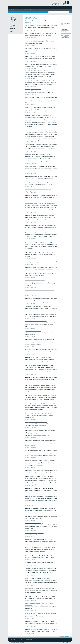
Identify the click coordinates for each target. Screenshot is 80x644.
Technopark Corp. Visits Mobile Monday (33, 396)
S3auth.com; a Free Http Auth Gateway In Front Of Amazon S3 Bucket (40, 56)
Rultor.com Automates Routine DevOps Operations (36, 25)
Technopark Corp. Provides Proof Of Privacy (34, 267)
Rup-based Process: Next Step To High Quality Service (37, 589)
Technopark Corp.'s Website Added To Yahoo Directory (36, 508)
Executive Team (14, 19)
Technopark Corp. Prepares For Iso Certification (35, 357)
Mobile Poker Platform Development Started (34, 533)
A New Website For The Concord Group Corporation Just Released (39, 307)
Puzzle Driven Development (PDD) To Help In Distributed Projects (39, 81)
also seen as (56, 4)
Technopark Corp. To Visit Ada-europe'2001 (34, 630)
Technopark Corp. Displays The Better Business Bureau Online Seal (39, 216)
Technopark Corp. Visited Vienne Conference (34, 621)
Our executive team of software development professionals (65, 31)
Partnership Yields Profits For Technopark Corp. (35, 280)
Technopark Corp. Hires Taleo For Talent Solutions (36, 274)
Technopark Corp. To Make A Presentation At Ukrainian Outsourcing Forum (41, 497)
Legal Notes (21, 640)
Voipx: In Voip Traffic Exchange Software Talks (35, 414)
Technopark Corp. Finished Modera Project (34, 470)
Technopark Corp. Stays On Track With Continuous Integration (38, 189)
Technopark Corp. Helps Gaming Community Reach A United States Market (41, 196)
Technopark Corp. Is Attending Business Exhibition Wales (37, 597)
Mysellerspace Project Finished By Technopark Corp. (36, 321)
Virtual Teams (14, 24)
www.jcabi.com (39, 42)
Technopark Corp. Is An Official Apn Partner (34, 48)
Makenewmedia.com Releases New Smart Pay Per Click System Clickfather (41, 450)
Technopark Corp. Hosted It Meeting (33, 315)
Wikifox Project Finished (30, 349)
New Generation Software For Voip (32, 517)
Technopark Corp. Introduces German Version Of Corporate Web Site (40, 339)
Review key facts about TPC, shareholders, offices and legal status (65, 19)
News (19, 10)
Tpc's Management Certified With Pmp (33, 331)
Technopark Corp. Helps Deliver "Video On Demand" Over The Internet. (40, 253)
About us (13, 10)
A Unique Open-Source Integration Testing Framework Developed (39, 97)
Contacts (40, 10)
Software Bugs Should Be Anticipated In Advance (35, 145)
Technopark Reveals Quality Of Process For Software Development (39, 176)
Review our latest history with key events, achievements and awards (66, 25)
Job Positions (13, 22)
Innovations (33, 10)
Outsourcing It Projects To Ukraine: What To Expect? (36, 460)
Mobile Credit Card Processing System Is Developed (36, 548)
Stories (11, 31)
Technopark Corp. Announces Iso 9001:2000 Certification (37, 261)
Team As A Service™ (29, 65)
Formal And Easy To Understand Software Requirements (37, 107)
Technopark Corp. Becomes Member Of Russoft (35, 386)
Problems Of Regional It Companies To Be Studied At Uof (37, 477)
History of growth (14, 21)
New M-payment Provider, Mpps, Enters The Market (36, 556)
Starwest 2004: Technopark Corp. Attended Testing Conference (38, 569)
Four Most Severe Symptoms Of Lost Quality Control (36, 166)
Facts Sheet (13, 20)
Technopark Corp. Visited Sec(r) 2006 (33, 430)
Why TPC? (13, 25)
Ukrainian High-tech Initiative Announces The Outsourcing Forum (39, 539)
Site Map (13, 640)
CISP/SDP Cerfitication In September (33, 523)
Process (26, 10)
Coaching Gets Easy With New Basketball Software (36, 422)
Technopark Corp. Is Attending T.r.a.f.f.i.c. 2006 (35, 488)
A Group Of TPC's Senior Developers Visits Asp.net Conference (38, 613)
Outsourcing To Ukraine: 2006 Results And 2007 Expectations (38, 404)
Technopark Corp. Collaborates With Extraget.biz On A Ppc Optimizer (40, 290)
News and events (33, 14)
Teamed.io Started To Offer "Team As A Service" (35, 34)
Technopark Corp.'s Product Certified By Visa (34, 440)
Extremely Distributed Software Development (34, 71)
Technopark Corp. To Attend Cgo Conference (34, 298)
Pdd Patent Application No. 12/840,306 (33, 89)
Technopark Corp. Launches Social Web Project (35, 377)
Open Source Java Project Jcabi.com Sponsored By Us (37, 40)
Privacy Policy (29, 640)
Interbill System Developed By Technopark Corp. (35, 562)
